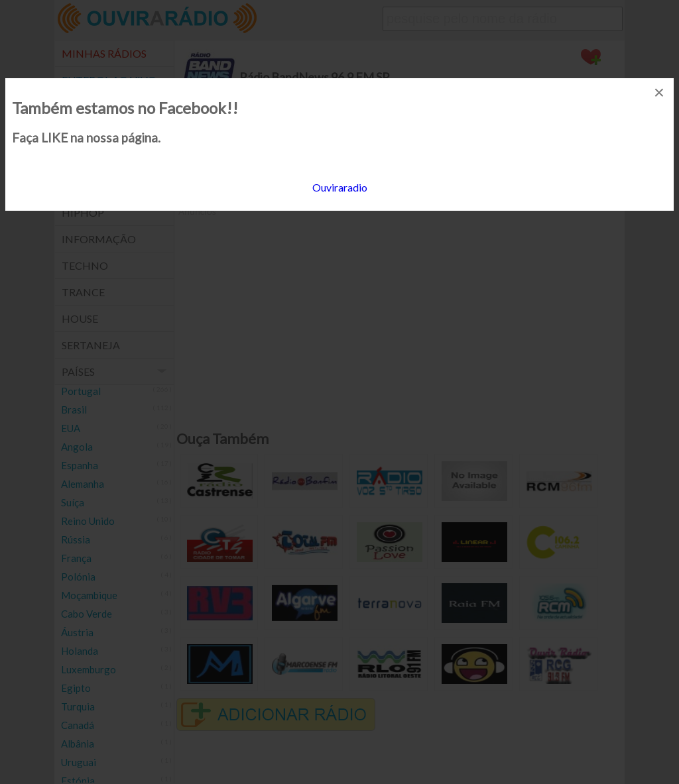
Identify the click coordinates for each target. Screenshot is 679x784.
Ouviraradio (340, 187)
